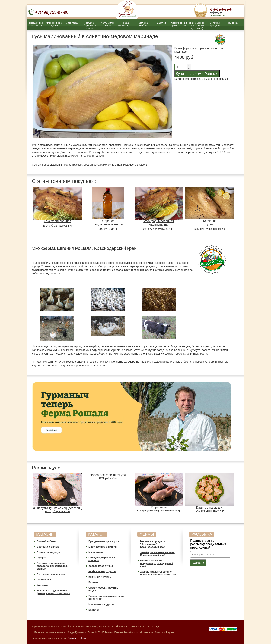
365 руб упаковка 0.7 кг (210, 511)
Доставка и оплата (48, 547)
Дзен (83, 638)
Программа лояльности (51, 574)
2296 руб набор (108, 478)
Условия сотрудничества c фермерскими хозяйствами (53, 592)
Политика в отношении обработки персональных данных (52, 566)
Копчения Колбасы (143, 24)
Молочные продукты (215, 24)
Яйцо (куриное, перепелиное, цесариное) (197, 26)
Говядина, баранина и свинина (90, 26)
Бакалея (161, 23)
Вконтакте (73, 638)
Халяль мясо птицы (108, 24)
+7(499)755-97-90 (52, 12)
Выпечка (233, 23)
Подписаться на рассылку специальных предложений (208, 544)
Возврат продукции (49, 552)
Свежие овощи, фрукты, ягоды (179, 24)
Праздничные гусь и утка (36, 24)
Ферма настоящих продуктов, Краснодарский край (157, 563)
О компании (44, 580)
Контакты (42, 585)
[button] (189, 66)
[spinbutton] (180, 67)
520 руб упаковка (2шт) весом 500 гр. (159, 511)
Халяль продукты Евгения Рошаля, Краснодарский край (158, 573)
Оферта (41, 558)
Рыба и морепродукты (126, 24)
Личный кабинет (47, 541)
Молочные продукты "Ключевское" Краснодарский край (153, 544)
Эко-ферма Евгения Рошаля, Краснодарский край (158, 554)
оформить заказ (219, 15)
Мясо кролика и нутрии (54, 24)
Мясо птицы (72, 23)
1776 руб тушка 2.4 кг (57, 511)
